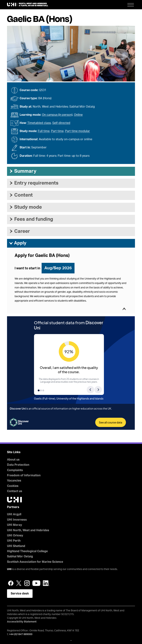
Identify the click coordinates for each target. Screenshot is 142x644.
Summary (23, 171)
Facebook (11, 583)
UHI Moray (15, 525)
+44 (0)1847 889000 (21, 634)
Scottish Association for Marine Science (35, 562)
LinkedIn (46, 583)
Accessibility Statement (22, 622)
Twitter (19, 583)
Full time (44, 131)
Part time (57, 131)
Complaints (15, 470)
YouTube (36, 583)
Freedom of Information (24, 475)
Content (21, 195)
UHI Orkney (15, 535)
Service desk (20, 594)
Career (19, 231)
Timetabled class (39, 123)
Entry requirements (34, 183)
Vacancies (14, 481)
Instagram (27, 583)
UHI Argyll (14, 514)
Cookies (13, 486)
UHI (9, 569)
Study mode (25, 207)
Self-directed (61, 123)
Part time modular (77, 131)
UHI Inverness (17, 520)
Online (78, 115)
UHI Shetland (16, 546)
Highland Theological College (27, 551)
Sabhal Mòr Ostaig (20, 556)
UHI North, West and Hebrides (28, 530)
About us (13, 460)
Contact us (15, 491)
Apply (18, 243)
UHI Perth (14, 541)
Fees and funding (31, 219)
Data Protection (18, 465)
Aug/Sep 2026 (58, 268)
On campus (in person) (57, 115)
